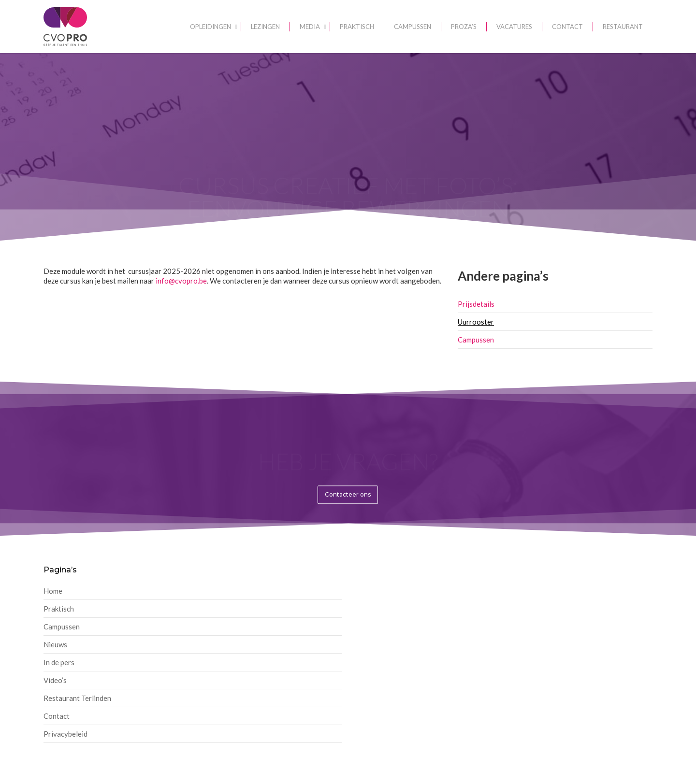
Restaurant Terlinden (77, 698)
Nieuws (55, 644)
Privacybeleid (65, 734)
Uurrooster (476, 322)
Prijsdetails (476, 304)
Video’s (55, 680)
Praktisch (59, 609)
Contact (57, 716)
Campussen (476, 340)
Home (53, 591)
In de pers (59, 662)
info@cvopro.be (181, 281)
